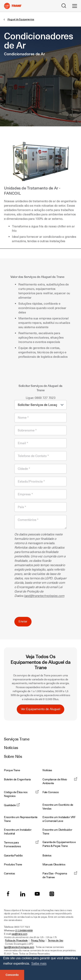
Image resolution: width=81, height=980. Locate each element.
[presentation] (45, 606)
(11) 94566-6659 (24, 930)
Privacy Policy (38, 940)
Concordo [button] (12, 975)
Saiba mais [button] (39, 964)
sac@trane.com (19, 934)
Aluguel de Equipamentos (21, 19)
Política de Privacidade (16, 940)
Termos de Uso (56, 940)
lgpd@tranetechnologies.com (44, 596)
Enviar (23, 621)
